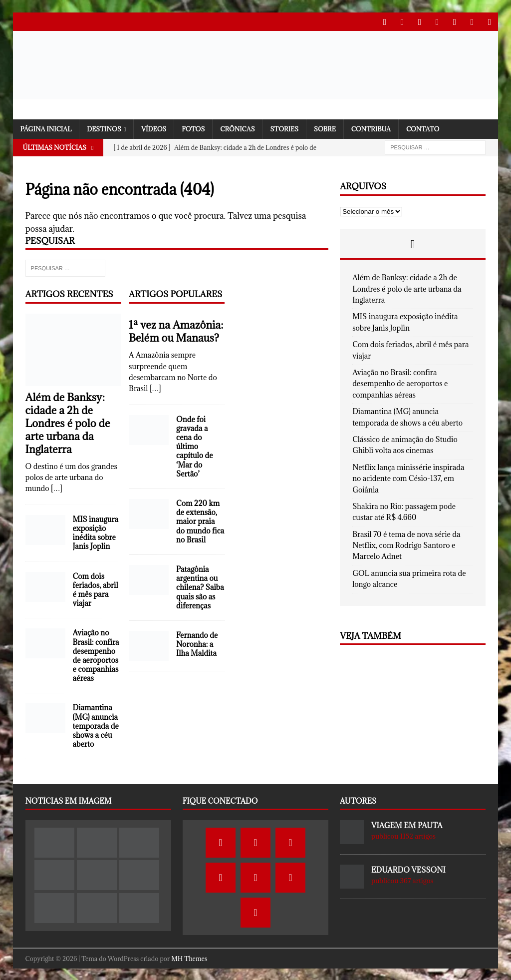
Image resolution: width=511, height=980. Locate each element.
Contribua (371, 128)
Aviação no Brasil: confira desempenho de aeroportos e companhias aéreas (96, 654)
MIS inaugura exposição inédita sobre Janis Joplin (96, 532)
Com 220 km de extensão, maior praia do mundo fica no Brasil (200, 520)
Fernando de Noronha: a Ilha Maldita (197, 643)
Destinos (104, 128)
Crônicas (237, 128)
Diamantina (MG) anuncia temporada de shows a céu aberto (96, 725)
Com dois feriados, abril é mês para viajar (96, 589)
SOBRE (325, 128)
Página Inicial (46, 128)
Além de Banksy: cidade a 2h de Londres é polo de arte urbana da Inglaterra (68, 422)
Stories (284, 128)
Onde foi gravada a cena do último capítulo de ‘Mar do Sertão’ (194, 446)
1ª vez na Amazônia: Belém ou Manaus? (176, 330)
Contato (423, 128)
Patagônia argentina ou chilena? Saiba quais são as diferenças (200, 586)
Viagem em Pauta (407, 824)
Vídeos (154, 128)
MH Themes (189, 958)
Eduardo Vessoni (408, 869)
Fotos (193, 128)
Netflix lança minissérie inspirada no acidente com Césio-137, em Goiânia (408, 478)
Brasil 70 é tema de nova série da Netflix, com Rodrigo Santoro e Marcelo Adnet (406, 544)
